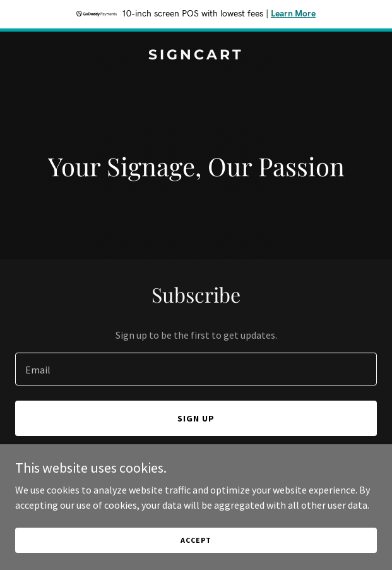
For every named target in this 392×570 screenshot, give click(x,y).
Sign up (196, 418)
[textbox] (196, 369)
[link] (196, 56)
